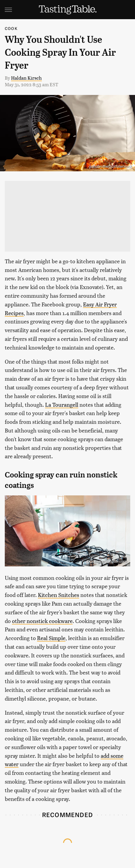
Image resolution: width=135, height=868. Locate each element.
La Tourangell (62, 404)
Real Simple (51, 638)
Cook (11, 28)
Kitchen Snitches (59, 595)
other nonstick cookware (42, 621)
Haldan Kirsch (26, 78)
